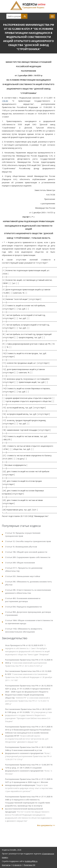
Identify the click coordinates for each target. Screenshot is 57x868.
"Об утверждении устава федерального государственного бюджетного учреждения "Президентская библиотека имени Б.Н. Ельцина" (29, 717)
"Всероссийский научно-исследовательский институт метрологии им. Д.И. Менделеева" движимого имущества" (29, 736)
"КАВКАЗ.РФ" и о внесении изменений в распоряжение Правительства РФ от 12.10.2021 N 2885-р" (29, 697)
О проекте (17, 865)
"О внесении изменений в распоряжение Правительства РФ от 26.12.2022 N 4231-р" (29, 665)
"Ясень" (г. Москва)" (29, 771)
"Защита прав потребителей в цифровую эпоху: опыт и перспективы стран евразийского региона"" (29, 787)
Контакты (6, 865)
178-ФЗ (5, 101)
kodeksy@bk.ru (31, 861)
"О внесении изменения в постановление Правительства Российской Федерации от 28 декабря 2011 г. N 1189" (29, 678)
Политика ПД (29, 865)
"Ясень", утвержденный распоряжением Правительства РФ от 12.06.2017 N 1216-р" (29, 755)
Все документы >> (46, 827)
